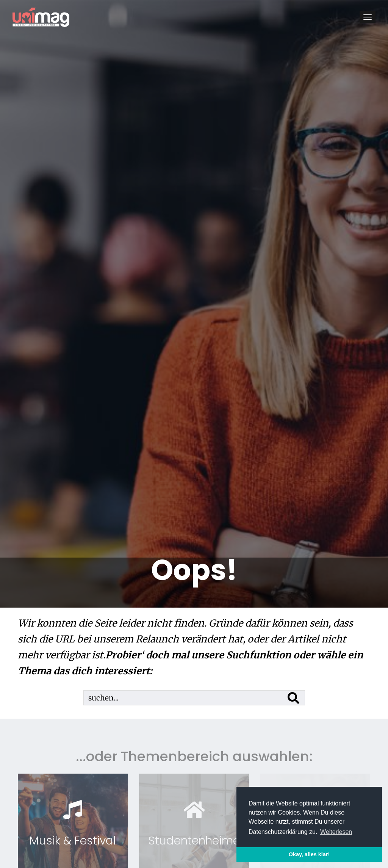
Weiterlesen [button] (336, 832)
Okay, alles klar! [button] (309, 854)
